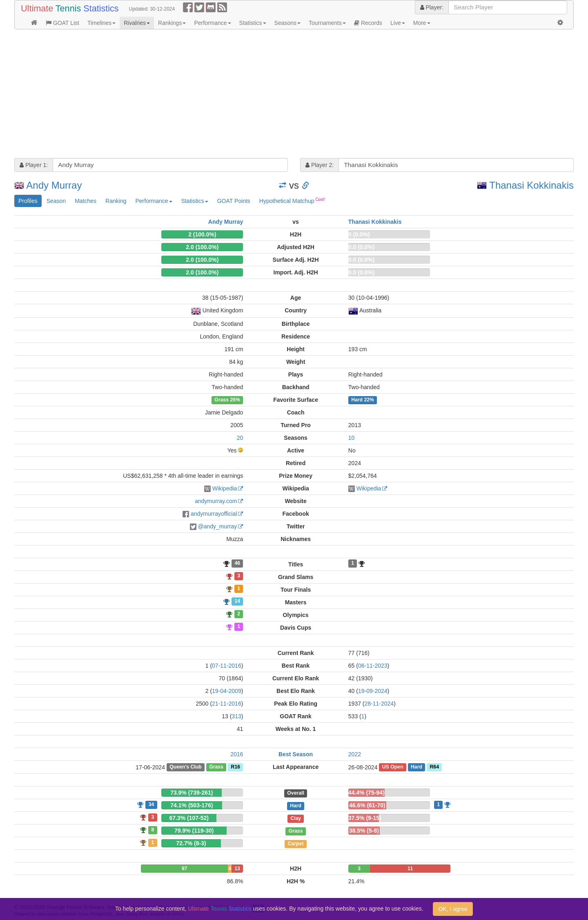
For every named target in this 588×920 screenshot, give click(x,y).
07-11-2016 (227, 666)
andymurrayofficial (214, 514)
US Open (393, 767)
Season (56, 201)
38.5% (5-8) (364, 831)
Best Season (296, 754)
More (422, 23)
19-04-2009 (227, 691)
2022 (355, 754)
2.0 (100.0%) (202, 247)
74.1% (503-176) (192, 805)
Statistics (253, 23)
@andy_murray (217, 526)
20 (240, 438)
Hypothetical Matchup (292, 200)
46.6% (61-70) (367, 805)
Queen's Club (185, 767)
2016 (237, 754)
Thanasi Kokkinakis (531, 185)
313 (236, 716)
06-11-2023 (373, 666)
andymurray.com (216, 501)
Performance (212, 23)
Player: (432, 7)
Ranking (116, 201)
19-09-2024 (373, 691)
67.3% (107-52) (189, 818)
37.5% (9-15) (365, 818)
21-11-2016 (227, 704)
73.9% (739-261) (192, 793)
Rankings (172, 23)
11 (410, 869)
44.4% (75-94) (366, 793)
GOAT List (62, 23)
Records (368, 23)
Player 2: (320, 165)
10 (352, 438)
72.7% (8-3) (191, 843)
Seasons (287, 23)
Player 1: (34, 165)
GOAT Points (234, 201)
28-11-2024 (379, 704)
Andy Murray (54, 185)
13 (237, 869)
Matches (86, 201)
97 (184, 869)
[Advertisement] (259, 95)
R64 (434, 767)
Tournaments (327, 23)
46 (237, 564)
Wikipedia (225, 488)
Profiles (28, 201)
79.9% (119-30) (194, 831)
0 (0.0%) (359, 234)
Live (398, 23)
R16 (236, 767)
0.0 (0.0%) (362, 247)
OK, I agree (453, 909)
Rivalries (137, 23)
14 (237, 601)
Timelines (101, 23)
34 (151, 804)
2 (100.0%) (202, 234)
